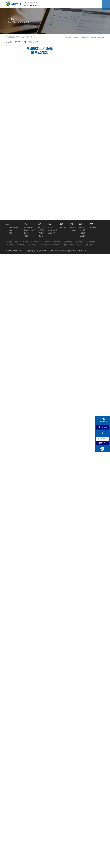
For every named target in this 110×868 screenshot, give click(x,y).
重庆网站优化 (90, 369)
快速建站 (77, 37)
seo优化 (64, 372)
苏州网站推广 (68, 369)
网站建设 (69, 37)
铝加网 (9, 42)
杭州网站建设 (35, 369)
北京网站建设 (46, 369)
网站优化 (101, 37)
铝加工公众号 (20, 42)
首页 (18, 37)
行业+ (23, 37)
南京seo (80, 372)
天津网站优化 (57, 369)
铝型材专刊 (33, 42)
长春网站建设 (79, 369)
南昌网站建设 (32, 372)
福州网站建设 (10, 372)
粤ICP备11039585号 (58, 378)
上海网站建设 (21, 372)
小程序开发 (85, 37)
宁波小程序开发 (44, 372)
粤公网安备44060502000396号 (76, 378)
